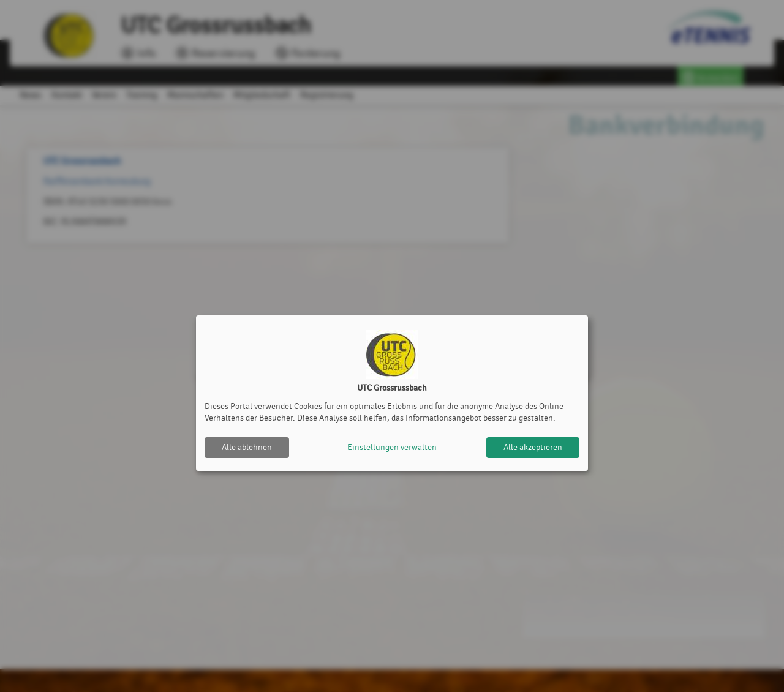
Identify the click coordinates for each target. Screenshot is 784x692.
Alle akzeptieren (533, 447)
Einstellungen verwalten (392, 447)
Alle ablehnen (247, 447)
